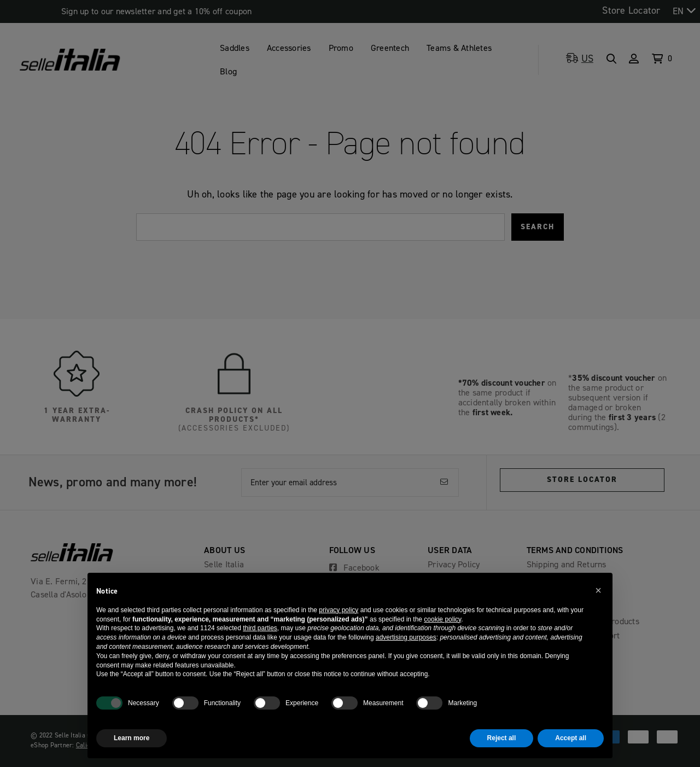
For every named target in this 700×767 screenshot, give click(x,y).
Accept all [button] (571, 738)
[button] (598, 590)
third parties (260, 628)
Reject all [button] (502, 738)
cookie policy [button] (442, 619)
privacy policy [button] (339, 610)
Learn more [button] (132, 738)
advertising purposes (406, 637)
